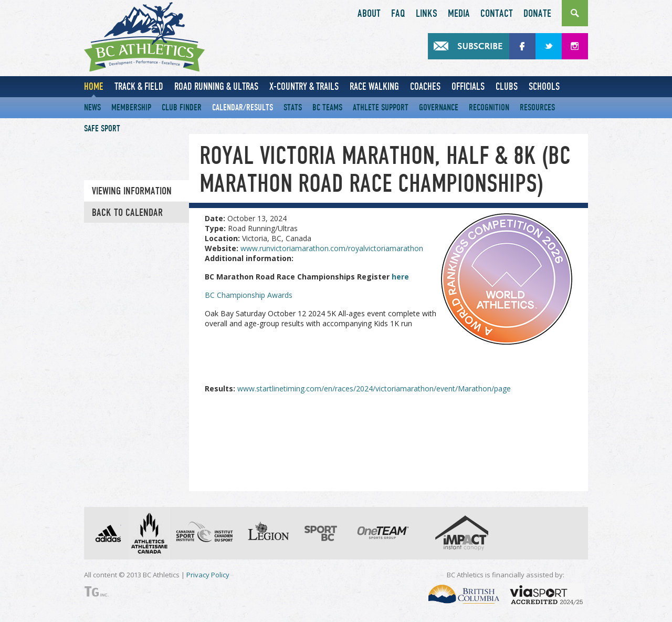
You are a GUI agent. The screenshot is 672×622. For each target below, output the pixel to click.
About (369, 14)
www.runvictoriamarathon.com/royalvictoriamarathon (332, 248)
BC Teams (327, 107)
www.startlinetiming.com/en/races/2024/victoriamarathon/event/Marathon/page (374, 388)
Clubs (507, 86)
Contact (497, 14)
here (400, 277)
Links (427, 14)
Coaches (425, 86)
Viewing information (132, 191)
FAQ (398, 14)
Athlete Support (381, 107)
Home (94, 86)
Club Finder (182, 107)
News (92, 107)
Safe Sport (102, 128)
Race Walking (374, 86)
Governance (439, 107)
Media (459, 14)
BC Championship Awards (249, 295)
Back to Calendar (127, 213)
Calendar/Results (243, 107)
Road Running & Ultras (216, 86)
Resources (537, 107)
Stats (293, 107)
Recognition (489, 107)
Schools (544, 86)
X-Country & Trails (304, 86)
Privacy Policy (208, 575)
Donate (537, 14)
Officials (468, 86)
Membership (131, 107)
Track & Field (139, 86)
